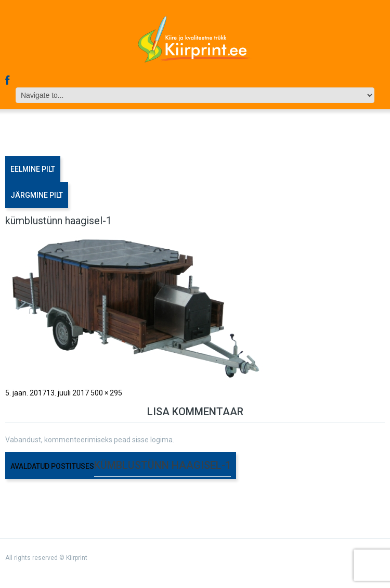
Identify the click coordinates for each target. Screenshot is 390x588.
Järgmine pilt (37, 195)
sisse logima (152, 440)
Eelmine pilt (33, 169)
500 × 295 (106, 393)
